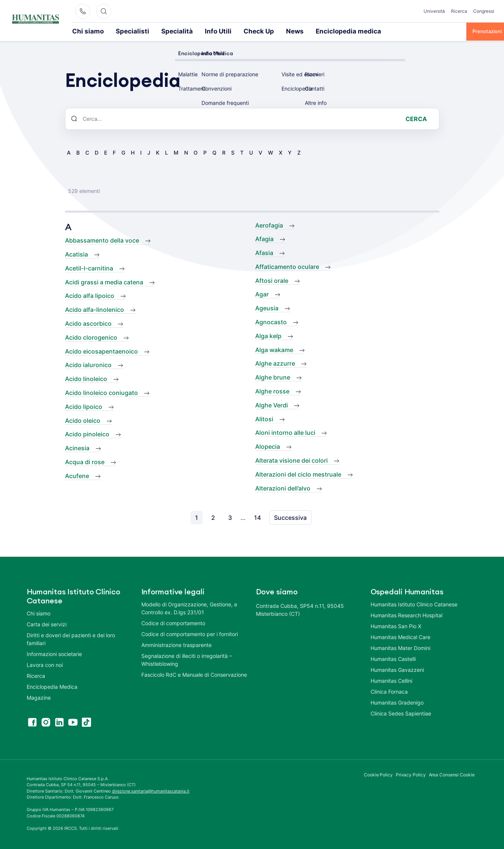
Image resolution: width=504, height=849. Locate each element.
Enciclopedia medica (292, 31)
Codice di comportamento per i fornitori (190, 633)
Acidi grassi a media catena (104, 281)
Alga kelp (268, 335)
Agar (262, 293)
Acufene (77, 475)
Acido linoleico (86, 378)
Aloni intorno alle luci (285, 432)
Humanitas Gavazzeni (397, 669)
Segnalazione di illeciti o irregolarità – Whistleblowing (187, 659)
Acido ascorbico (88, 323)
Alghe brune (273, 377)
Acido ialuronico (88, 364)
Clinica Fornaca (389, 691)
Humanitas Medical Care (400, 636)
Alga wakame (274, 349)
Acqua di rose (85, 461)
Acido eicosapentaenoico (101, 351)
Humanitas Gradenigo (397, 702)
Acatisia (76, 254)
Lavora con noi (45, 664)
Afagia (264, 238)
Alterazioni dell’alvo (283, 488)
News (250, 31)
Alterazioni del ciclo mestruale (298, 474)
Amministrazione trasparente (176, 644)
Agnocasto (271, 321)
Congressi (484, 11)
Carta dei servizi (47, 623)
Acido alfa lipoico (90, 295)
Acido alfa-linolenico (95, 309)
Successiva (290, 517)
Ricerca (459, 11)
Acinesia (77, 447)
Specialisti (118, 31)
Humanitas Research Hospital (406, 614)
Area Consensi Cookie (452, 774)
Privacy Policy (411, 774)
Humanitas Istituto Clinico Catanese (414, 604)
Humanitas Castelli (393, 658)
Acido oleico (83, 420)
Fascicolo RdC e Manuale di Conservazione (194, 674)
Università (434, 11)
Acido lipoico (84, 406)
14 (257, 517)
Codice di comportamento (173, 622)
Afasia (264, 252)
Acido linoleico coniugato (101, 392)
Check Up (219, 31)
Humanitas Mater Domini (400, 647)
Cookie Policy (378, 774)
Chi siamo (83, 31)
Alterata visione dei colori (291, 460)
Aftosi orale (272, 280)
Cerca (416, 118)
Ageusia (267, 307)
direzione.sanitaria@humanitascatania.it (151, 790)
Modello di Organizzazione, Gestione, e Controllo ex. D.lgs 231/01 (189, 608)
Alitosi (264, 418)
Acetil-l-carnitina (89, 267)
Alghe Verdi (272, 404)
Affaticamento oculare (287, 266)
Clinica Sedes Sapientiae (401, 713)
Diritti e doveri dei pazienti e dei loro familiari (71, 638)
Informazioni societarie (54, 653)
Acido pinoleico (87, 433)
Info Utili (186, 31)
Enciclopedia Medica (52, 686)
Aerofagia (269, 225)
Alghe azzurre (275, 363)
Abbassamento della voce (102, 240)
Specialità (153, 31)
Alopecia (268, 446)
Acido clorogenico (91, 337)
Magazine (39, 697)
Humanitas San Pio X (396, 625)
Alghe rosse (272, 390)
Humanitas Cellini (391, 680)
